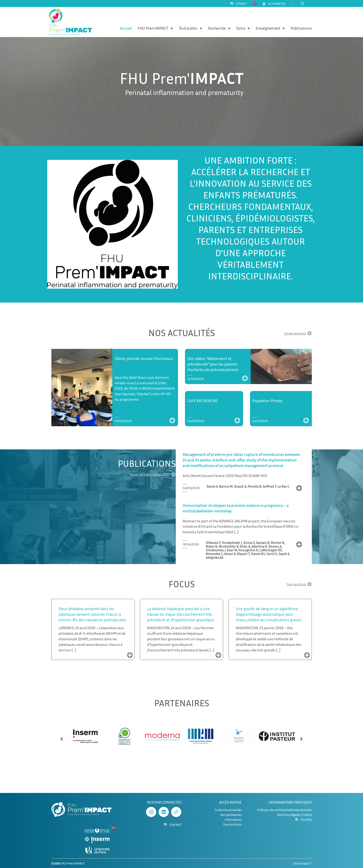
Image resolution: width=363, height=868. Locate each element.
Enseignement (268, 28)
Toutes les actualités (228, 810)
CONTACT (241, 4)
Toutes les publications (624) (153, 475)
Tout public (188, 28)
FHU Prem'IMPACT (72, 863)
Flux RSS (306, 820)
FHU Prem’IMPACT (153, 28)
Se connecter (277, 4)
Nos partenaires (231, 815)
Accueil (126, 28)
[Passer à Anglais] (254, 3)
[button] (62, 737)
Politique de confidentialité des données (284, 810)
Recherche (217, 28)
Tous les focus (299, 585)
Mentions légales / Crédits (294, 815)
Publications (301, 28)
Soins (241, 28)
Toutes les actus (298, 334)
